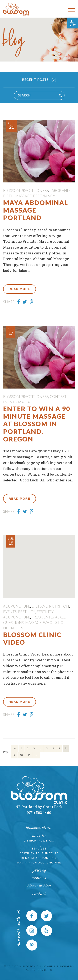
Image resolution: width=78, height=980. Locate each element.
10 (21, 755)
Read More (20, 289)
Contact (39, 894)
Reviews (39, 878)
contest (58, 397)
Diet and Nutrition (50, 606)
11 (29, 755)
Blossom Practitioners (26, 190)
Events (10, 402)
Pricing (39, 870)
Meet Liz (39, 836)
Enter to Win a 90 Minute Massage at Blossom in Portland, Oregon (37, 424)
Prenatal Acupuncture (39, 858)
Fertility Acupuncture (39, 853)
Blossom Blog (39, 886)
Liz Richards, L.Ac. (39, 841)
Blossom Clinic (39, 828)
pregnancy (44, 196)
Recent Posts (39, 80)
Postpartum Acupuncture (39, 863)
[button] (73, 23)
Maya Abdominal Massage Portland (36, 210)
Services (39, 849)
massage (23, 196)
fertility (27, 612)
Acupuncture (17, 606)
